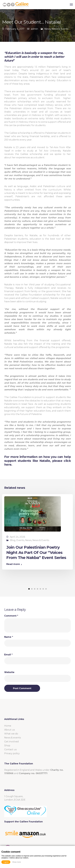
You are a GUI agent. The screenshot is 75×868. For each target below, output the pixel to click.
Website (9, 672)
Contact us (10, 749)
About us (9, 730)
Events (20, 540)
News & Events (60, 29)
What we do (11, 734)
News (48, 29)
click (67, 461)
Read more (13, 564)
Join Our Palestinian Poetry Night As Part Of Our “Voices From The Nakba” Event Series (36, 552)
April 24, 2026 (17, 537)
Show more (17, 862)
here (8, 465)
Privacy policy (12, 753)
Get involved (11, 742)
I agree (6, 862)
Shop (7, 746)
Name (9, 637)
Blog (13, 540)
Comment (11, 616)
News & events (13, 738)
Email (8, 655)
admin (34, 29)
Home (8, 726)
